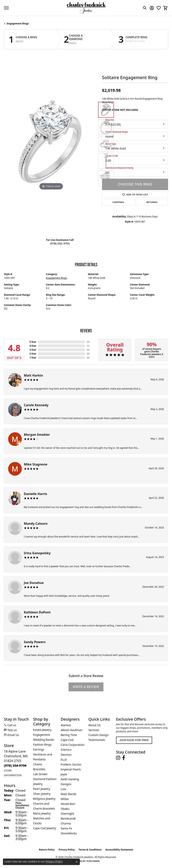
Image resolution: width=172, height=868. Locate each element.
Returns (152, 202)
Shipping (118, 202)
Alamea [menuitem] (66, 725)
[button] (145, 8)
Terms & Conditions (90, 850)
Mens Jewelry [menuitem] (42, 813)
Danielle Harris (35, 494)
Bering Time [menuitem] (69, 735)
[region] (51, 144)
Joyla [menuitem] (64, 774)
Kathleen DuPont (37, 612)
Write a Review (86, 687)
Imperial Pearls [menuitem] (71, 769)
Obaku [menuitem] (65, 809)
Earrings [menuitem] (39, 749)
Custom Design (98, 735)
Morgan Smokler (37, 435)
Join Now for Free (134, 740)
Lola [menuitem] (63, 789)
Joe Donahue (34, 583)
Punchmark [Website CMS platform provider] (93, 861)
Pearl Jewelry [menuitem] (42, 789)
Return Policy (47, 850)
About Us (94, 725)
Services (94, 730)
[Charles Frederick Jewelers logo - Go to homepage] (86, 8)
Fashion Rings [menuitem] (42, 745)
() (88, 342)
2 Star (33, 354)
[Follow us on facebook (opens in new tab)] (124, 758)
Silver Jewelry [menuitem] (42, 794)
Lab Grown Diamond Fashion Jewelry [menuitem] (45, 779)
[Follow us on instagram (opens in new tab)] (118, 758)
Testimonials (97, 740)
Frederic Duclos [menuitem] (71, 764)
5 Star (33, 342)
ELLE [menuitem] (64, 759)
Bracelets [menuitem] (39, 769)
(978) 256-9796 (60, 244)
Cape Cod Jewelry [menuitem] (45, 828)
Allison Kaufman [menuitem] (72, 730)
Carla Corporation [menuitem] (73, 745)
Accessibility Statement (119, 850)
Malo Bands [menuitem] (68, 794)
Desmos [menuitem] (66, 755)
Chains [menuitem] (38, 764)
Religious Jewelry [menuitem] (44, 799)
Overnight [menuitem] (67, 814)
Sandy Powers (35, 642)
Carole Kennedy (36, 405)
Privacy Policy (67, 850)
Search (20, 41)
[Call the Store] (15, 766)
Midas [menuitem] (65, 799)
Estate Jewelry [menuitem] (42, 730)
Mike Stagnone (36, 464)
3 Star (33, 350)
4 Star (33, 346)
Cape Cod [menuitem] (67, 740)
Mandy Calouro (36, 524)
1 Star (33, 358)
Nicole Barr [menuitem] (68, 804)
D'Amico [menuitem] (66, 750)
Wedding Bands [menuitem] (44, 740)
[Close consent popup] (77, 862)
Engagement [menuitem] (42, 735)
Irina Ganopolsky (37, 553)
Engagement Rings (18, 24)
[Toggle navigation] (6, 8)
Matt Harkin (33, 375)
